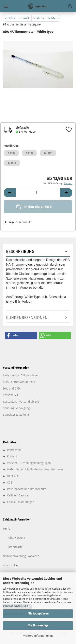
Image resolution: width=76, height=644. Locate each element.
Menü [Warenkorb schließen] (6, 6)
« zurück (24, 18)
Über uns (13, 476)
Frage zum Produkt (20, 222)
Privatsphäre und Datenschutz (27, 489)
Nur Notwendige (38, 626)
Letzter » (54, 18)
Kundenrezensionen (27, 318)
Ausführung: (11, 146)
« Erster (10, 18)
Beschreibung (20, 251)
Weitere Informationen (38, 636)
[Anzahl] (38, 193)
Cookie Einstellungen (21, 502)
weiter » (39, 18)
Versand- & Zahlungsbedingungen (29, 463)
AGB (10, 483)
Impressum (14, 450)
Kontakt (12, 457)
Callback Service (18, 496)
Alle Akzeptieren (38, 614)
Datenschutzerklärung (15, 606)
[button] (10, 193)
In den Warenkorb (33, 206)
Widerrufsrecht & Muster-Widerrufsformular (35, 469)
